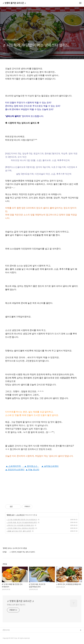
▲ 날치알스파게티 (50, 466)
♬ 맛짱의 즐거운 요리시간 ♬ (14, 3)
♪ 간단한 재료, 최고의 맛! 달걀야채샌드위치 (22, 522)
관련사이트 (6, 630)
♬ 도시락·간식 (20, 515)
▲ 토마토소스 (31, 466)
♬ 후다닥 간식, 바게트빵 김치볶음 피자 (20, 525)
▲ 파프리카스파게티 (15, 470)
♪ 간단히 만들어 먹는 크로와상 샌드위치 (21, 528)
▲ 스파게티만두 (14, 466)
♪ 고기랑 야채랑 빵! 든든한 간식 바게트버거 (22, 520)
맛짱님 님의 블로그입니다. (16, 605)
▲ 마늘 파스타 (32, 470)
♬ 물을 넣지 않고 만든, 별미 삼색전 (19, 531)
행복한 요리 (10, 515)
